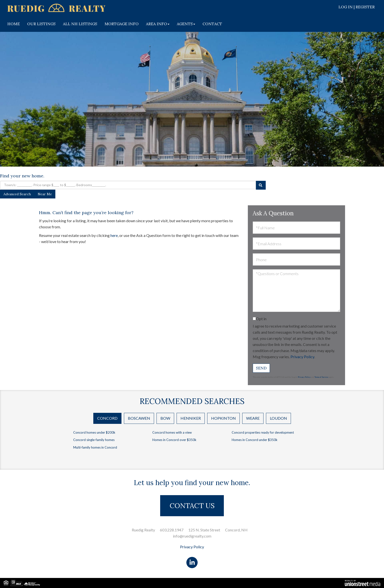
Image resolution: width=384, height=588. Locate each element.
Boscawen (139, 418)
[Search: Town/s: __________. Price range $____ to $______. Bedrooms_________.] (128, 185)
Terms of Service (321, 377)
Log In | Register (357, 7)
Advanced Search (17, 194)
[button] (261, 185)
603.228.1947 (172, 530)
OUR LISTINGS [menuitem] (41, 24)
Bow (165, 418)
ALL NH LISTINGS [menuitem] (80, 24)
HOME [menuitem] (14, 24)
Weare (253, 418)
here (114, 235)
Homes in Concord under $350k (255, 440)
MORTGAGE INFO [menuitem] (122, 24)
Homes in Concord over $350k (174, 440)
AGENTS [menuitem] (186, 24)
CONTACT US (192, 506)
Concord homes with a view (172, 432)
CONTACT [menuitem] (212, 24)
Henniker (191, 418)
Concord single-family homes (94, 440)
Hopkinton (223, 418)
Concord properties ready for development (263, 432)
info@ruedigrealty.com (192, 536)
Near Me (45, 194)
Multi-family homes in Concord (95, 447)
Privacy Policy (302, 357)
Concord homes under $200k (94, 432)
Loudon (278, 418)
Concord (107, 418)
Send (261, 368)
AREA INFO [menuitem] (158, 24)
